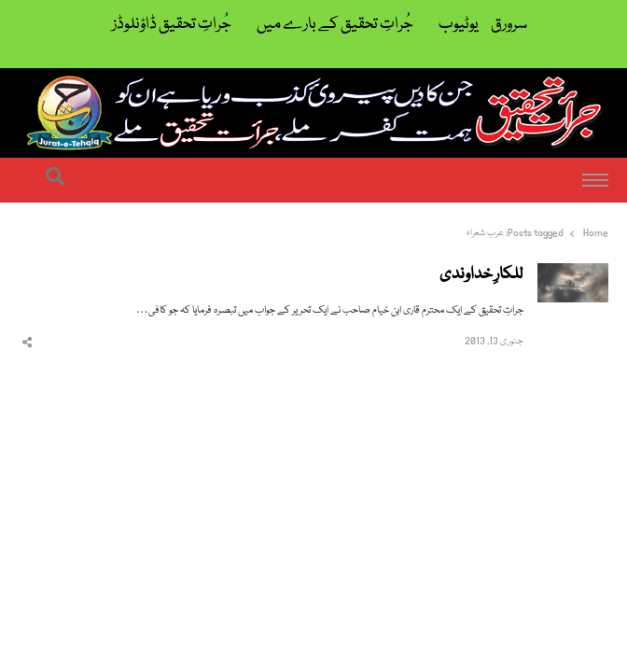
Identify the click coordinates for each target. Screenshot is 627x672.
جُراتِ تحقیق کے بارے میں (335, 25)
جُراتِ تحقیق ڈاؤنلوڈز (172, 25)
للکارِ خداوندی (481, 275)
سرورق (509, 25)
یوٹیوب (459, 25)
